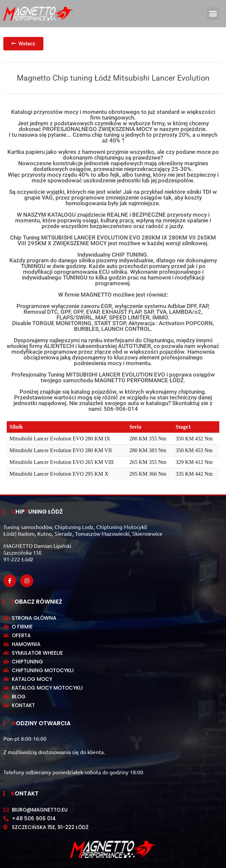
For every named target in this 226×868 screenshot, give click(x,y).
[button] (213, 14)
